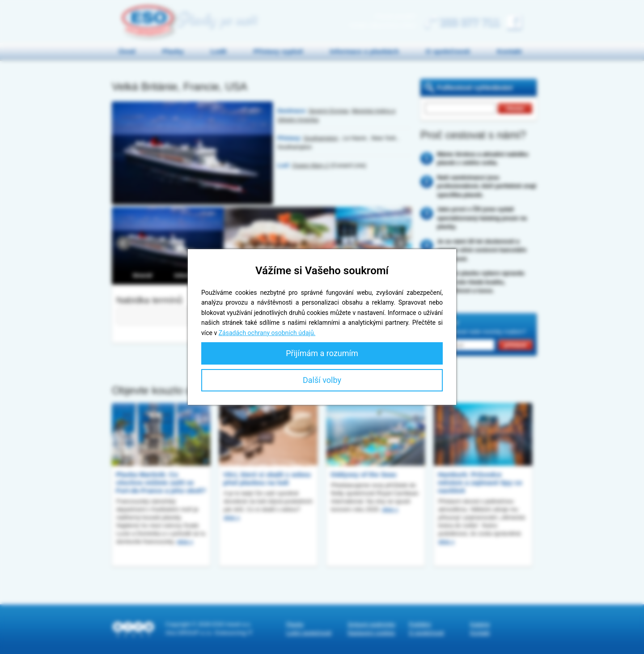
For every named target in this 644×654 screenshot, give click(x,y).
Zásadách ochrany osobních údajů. (267, 333)
